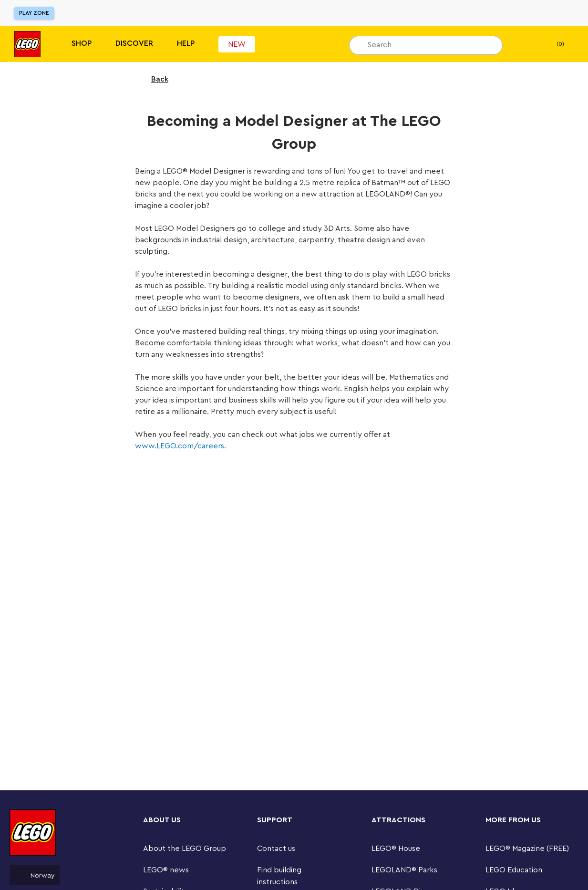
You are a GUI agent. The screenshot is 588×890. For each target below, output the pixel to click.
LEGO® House (396, 849)
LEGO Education (514, 870)
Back (154, 79)
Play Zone (34, 13)
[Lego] (27, 44)
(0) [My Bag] (552, 44)
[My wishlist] (525, 44)
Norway (35, 875)
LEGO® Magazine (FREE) (527, 849)
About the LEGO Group (185, 849)
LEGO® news (166, 870)
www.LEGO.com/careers (180, 446)
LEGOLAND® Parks (404, 870)
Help (186, 43)
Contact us (276, 849)
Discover (134, 43)
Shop (82, 43)
